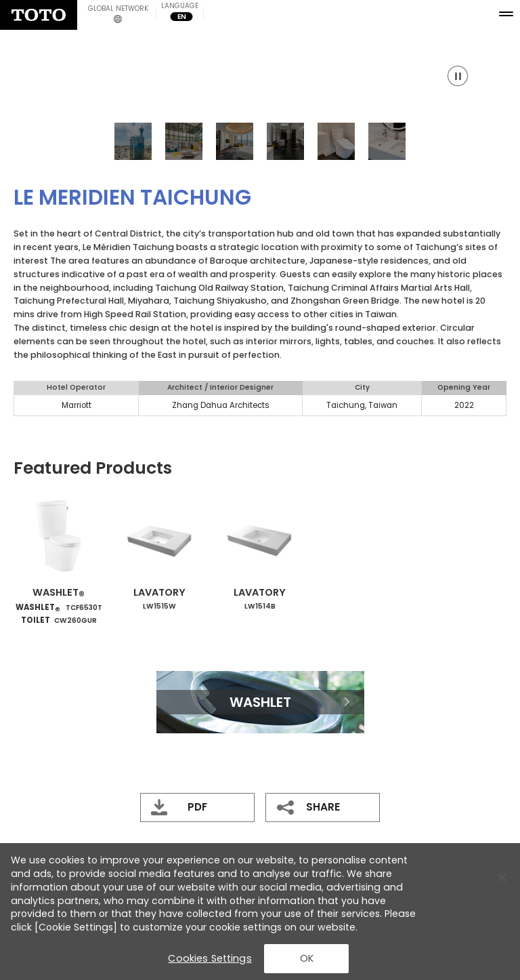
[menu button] (508, 12)
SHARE (323, 807)
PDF (197, 807)
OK (307, 958)
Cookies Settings (210, 958)
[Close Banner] (502, 878)
